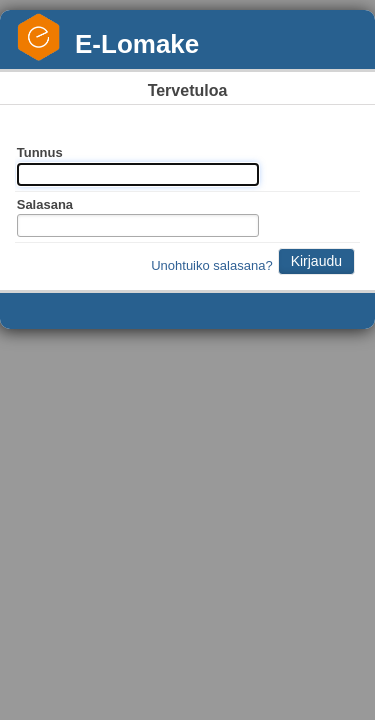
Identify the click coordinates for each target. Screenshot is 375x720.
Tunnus (40, 152)
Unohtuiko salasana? (211, 265)
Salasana (45, 204)
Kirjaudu (316, 261)
